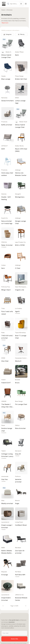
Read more (5, 22)
